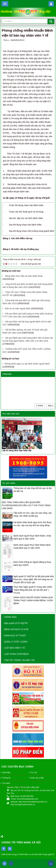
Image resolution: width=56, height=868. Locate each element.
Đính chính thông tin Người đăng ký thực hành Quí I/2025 (32, 564)
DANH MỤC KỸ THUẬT (15, 635)
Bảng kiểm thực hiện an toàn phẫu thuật (24, 276)
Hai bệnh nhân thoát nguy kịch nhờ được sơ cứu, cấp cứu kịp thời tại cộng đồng (32, 524)
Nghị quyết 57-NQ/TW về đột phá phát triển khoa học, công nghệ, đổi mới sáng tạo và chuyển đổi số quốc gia (34, 579)
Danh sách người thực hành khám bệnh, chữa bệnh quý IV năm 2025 (32, 546)
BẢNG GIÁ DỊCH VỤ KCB (16, 629)
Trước (40, 406)
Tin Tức (34, 773)
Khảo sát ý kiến (37, 778)
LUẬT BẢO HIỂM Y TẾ (14, 648)
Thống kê (6, 778)
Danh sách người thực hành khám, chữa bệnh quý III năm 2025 (32, 537)
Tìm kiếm (6, 783)
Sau (51, 406)
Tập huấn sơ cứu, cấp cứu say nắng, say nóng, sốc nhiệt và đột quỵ (33, 514)
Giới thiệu (6, 773)
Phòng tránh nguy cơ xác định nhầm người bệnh (27, 364)
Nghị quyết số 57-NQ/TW (16, 623)
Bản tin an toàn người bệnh (18, 308)
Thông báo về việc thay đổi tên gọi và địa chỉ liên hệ (33, 490)
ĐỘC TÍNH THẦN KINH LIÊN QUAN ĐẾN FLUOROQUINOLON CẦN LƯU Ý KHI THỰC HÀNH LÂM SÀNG (26, 505)
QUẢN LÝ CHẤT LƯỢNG (16, 642)
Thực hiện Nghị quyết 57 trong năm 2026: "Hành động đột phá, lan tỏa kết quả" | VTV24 (33, 590)
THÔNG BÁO (10, 617)
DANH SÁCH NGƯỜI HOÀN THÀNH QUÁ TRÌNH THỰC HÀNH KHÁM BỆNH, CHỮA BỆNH (33, 600)
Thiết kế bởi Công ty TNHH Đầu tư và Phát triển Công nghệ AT (28, 854)
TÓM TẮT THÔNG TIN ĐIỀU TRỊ (19, 660)
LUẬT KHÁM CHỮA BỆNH (16, 654)
